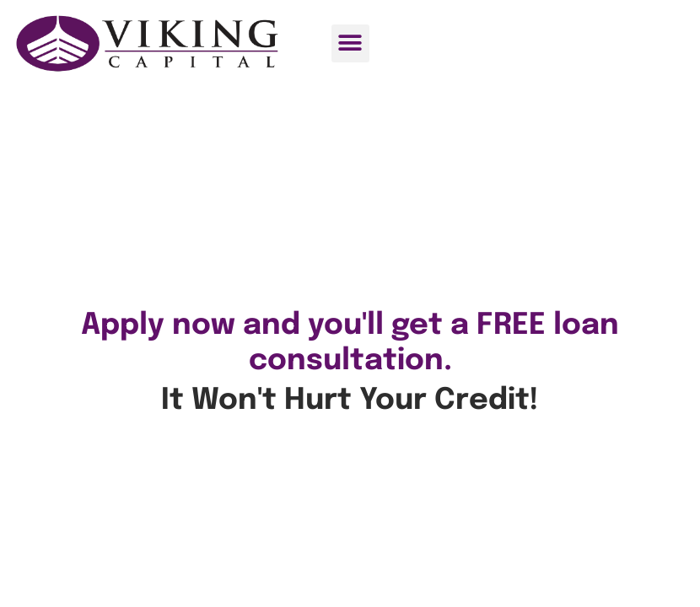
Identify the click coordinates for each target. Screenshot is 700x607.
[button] (350, 43)
